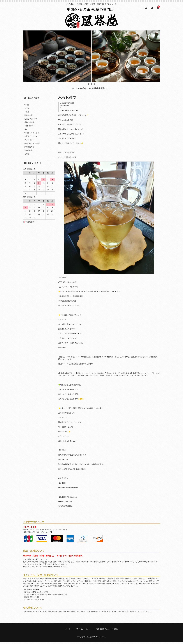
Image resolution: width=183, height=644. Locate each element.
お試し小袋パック (31, 121)
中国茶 (27, 107)
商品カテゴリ (84, 90)
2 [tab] (92, 84)
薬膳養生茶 (28, 118)
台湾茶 (27, 111)
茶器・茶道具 (29, 125)
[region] (91, 56)
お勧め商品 (28, 153)
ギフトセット (29, 142)
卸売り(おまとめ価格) (32, 146)
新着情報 (104, 90)
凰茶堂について (124, 90)
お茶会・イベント (31, 139)
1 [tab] (89, 84)
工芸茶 (27, 114)
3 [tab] (94, 84)
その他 (27, 156)
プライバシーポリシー (83, 632)
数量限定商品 (29, 149)
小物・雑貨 (28, 128)
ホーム (54, 90)
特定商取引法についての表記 (107, 632)
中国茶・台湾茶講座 (32, 135)
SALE (67, 90)
